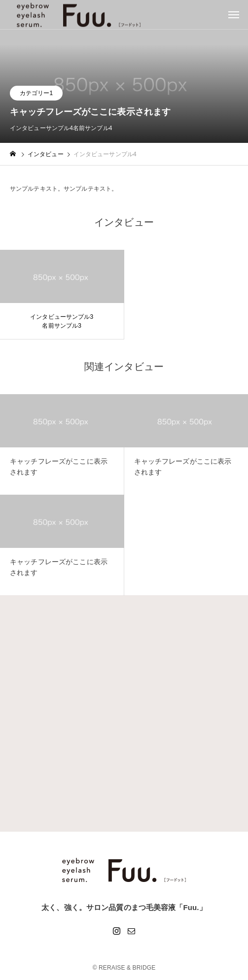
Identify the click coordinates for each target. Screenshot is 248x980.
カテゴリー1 (36, 93)
